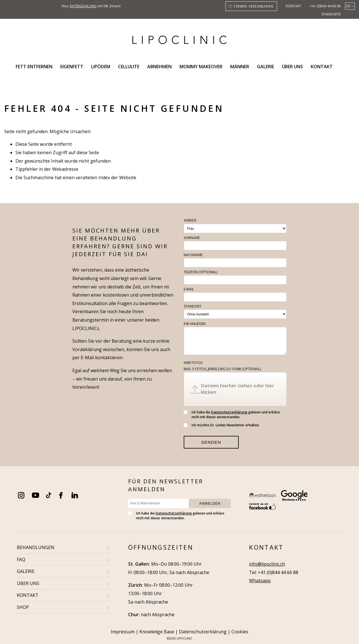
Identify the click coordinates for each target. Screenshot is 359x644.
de (348, 6)
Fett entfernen (34, 67)
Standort (193, 306)
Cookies (240, 632)
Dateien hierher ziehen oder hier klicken (237, 389)
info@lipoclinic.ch (267, 564)
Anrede (190, 220)
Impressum (123, 632)
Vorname (192, 238)
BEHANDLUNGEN (36, 547)
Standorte (331, 14)
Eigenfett (72, 67)
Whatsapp (260, 581)
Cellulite (129, 67)
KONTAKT (28, 595)
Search (343, 67)
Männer (240, 67)
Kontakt (294, 6)
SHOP (23, 607)
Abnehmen (159, 67)
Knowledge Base (157, 632)
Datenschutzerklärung (229, 412)
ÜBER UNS (28, 583)
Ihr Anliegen (195, 324)
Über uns (292, 67)
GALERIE (26, 571)
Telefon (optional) (201, 272)
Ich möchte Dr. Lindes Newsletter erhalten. (222, 425)
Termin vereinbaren (253, 6)
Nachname (193, 255)
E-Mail (189, 289)
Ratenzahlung (83, 6)
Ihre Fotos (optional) (222, 366)
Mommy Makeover (201, 67)
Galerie (265, 67)
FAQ (21, 559)
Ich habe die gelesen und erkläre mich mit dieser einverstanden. (232, 415)
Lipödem (101, 67)
